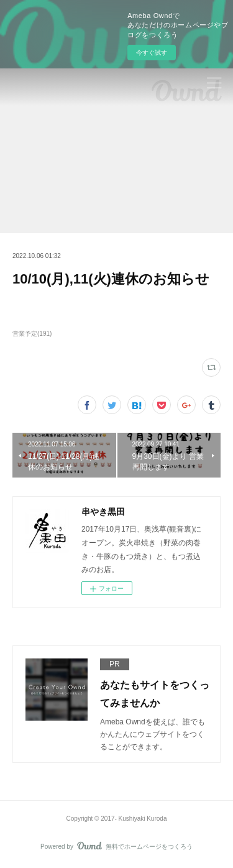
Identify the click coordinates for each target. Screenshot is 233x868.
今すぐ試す (152, 53)
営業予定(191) (32, 334)
